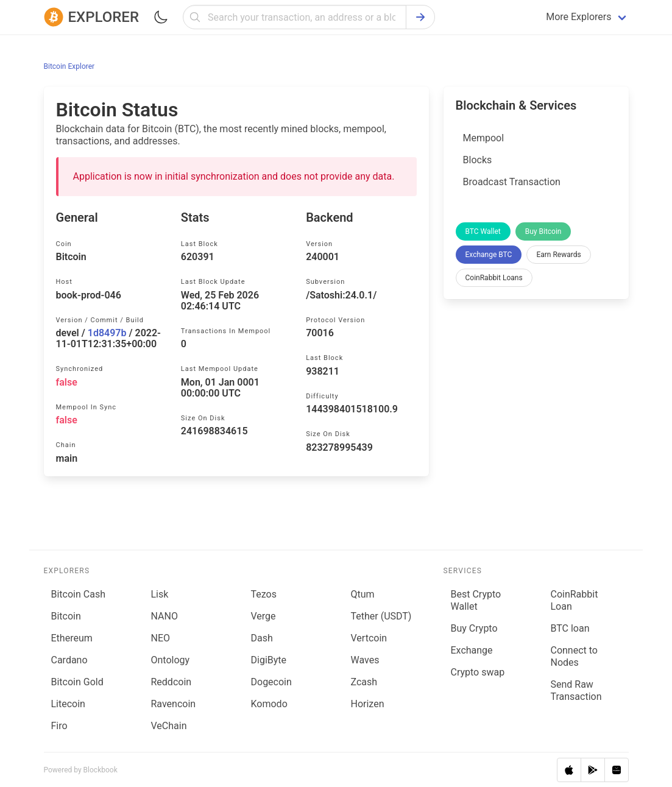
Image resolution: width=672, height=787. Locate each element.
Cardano (69, 660)
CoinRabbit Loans (494, 278)
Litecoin (68, 704)
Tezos (264, 594)
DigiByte (269, 660)
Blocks (478, 160)
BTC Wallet (483, 231)
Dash (262, 638)
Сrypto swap (478, 672)
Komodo (269, 704)
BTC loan (570, 628)
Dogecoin (271, 682)
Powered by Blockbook (81, 770)
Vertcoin (369, 638)
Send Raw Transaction (576, 690)
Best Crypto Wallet (476, 600)
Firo (59, 726)
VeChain (169, 726)
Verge (263, 616)
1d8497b (107, 333)
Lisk (160, 594)
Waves (365, 660)
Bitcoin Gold (77, 682)
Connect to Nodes (574, 656)
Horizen (368, 704)
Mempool (484, 138)
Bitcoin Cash (78, 594)
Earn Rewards (558, 255)
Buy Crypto (474, 628)
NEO (161, 638)
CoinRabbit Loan (574, 600)
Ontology (171, 660)
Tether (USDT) (381, 616)
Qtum (363, 594)
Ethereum (72, 638)
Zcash (364, 682)
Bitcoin (66, 616)
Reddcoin (172, 682)
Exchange (472, 650)
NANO (164, 616)
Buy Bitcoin (543, 231)
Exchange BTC (489, 255)
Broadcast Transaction (512, 182)
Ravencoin (174, 704)
